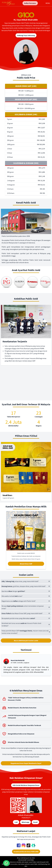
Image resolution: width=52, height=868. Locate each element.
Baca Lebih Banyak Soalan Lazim (26, 641)
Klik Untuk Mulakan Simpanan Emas (26, 785)
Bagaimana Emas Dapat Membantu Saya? (26, 763)
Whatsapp (25, 822)
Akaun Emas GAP (26, 564)
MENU (48, 3)
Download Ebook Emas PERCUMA (26, 852)
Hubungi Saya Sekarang (26, 35)
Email (35, 822)
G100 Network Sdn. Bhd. (28, 858)
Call (16, 822)
